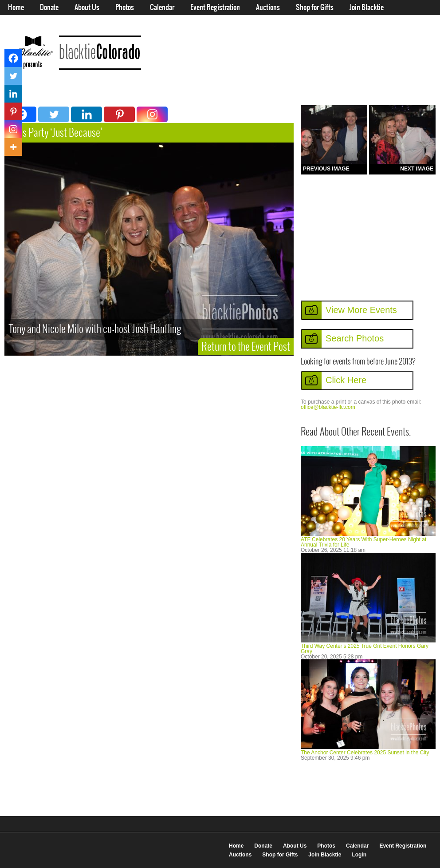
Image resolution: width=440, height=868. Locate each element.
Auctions (268, 8)
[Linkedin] (86, 114)
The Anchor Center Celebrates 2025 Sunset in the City (365, 753)
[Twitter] (54, 114)
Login (15, 23)
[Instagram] (152, 114)
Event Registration (215, 8)
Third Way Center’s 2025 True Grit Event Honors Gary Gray (365, 649)
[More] (13, 147)
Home (16, 8)
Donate (49, 8)
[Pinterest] (119, 114)
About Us (87, 8)
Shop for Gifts (315, 8)
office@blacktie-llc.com (328, 407)
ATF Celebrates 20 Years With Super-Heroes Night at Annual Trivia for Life (363, 542)
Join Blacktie (367, 8)
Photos (125, 8)
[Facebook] (13, 58)
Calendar (162, 8)
